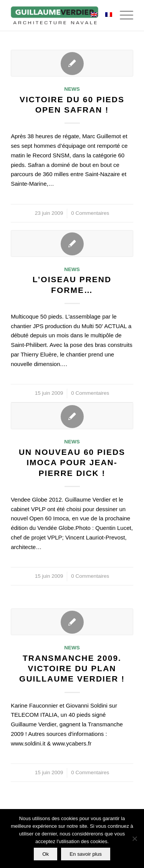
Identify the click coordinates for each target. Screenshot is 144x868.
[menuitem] (123, 15)
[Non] (134, 839)
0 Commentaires (90, 213)
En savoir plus (86, 854)
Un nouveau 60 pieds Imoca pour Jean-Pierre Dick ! (72, 463)
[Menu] (123, 15)
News (72, 89)
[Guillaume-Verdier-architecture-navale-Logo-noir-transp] (60, 15)
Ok (46, 854)
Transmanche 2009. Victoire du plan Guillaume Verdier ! (72, 669)
